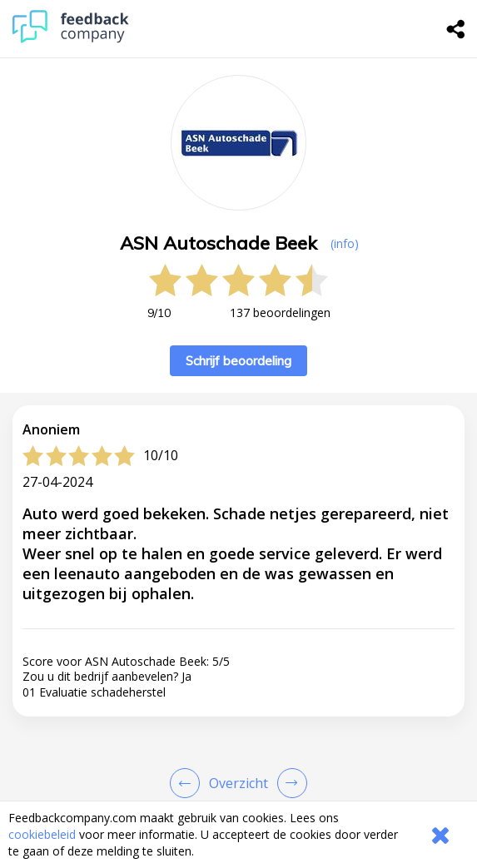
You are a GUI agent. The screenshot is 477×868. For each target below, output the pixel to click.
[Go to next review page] (289, 783)
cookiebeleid (42, 834)
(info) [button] (345, 243)
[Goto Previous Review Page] (188, 783)
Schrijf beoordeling (238, 361)
